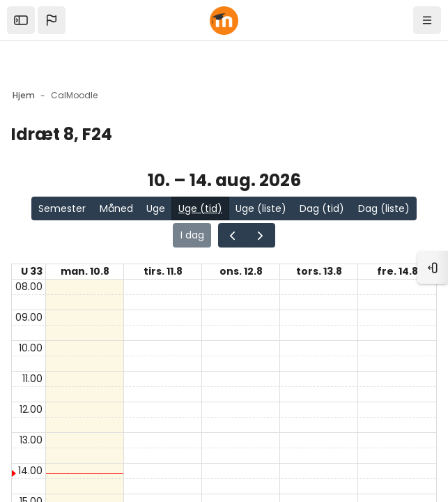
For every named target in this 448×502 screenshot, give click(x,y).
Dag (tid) (322, 208)
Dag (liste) (384, 208)
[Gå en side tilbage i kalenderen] (232, 235)
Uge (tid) (200, 208)
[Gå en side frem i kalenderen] (260, 235)
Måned (116, 208)
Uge (156, 208)
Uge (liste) (261, 208)
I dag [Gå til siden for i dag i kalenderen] (192, 235)
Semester (62, 208)
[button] (52, 20)
